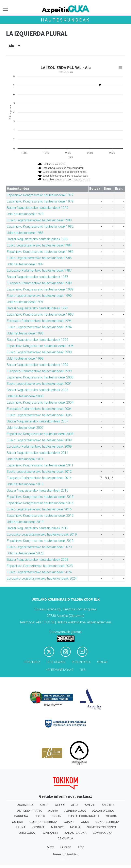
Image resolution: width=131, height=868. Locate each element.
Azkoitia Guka (103, 811)
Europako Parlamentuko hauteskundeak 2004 (39, 409)
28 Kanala (65, 838)
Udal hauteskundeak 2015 (25, 484)
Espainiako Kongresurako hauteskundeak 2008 (40, 434)
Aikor (44, 805)
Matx (50, 847)
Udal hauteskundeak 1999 (25, 358)
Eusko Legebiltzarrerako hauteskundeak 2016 (39, 509)
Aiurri (60, 805)
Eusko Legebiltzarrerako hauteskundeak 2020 (39, 547)
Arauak (102, 662)
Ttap (81, 847)
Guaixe (69, 822)
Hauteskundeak (65, 20)
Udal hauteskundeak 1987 (25, 264)
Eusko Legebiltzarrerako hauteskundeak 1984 (39, 245)
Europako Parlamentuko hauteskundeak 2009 (39, 446)
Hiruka (20, 827)
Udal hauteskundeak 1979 (25, 214)
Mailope (57, 827)
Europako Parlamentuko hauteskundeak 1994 (39, 321)
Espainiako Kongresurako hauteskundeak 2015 (40, 497)
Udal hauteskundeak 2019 (25, 522)
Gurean (66, 847)
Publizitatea (81, 662)
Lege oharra (56, 662)
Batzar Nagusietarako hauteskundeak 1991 (38, 308)
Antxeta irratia (29, 811)
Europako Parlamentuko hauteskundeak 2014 (39, 478)
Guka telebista (107, 822)
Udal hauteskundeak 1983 (25, 233)
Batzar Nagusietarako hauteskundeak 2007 (38, 421)
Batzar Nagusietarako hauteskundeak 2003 (38, 390)
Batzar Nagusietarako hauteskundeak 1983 (38, 239)
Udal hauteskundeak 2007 (25, 428)
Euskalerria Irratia (84, 816)
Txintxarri (50, 833)
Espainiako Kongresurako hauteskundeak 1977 (40, 195)
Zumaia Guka (103, 833)
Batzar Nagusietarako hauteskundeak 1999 (38, 365)
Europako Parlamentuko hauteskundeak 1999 (39, 371)
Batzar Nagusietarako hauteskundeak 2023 (38, 560)
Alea (75, 805)
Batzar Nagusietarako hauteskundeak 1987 (38, 277)
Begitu (40, 816)
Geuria (111, 816)
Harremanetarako (60, 670)
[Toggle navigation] (6, 9)
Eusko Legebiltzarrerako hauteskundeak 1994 (39, 327)
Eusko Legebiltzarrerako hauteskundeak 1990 (39, 296)
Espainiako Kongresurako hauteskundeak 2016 (40, 503)
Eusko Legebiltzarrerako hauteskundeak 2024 (39, 572)
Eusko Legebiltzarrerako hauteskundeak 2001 (39, 384)
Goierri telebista (43, 822)
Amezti (90, 805)
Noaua (75, 827)
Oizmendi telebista (102, 827)
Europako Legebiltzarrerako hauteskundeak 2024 (42, 578)
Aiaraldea (25, 805)
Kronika (38, 827)
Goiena (17, 822)
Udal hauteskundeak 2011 (25, 459)
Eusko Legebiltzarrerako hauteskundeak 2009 (39, 440)
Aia (15, 46)
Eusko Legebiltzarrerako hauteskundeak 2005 (39, 415)
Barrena (21, 816)
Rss (83, 670)
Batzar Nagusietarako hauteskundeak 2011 (38, 453)
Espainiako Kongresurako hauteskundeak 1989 (40, 289)
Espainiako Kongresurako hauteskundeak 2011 (40, 465)
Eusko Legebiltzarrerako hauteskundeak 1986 (39, 258)
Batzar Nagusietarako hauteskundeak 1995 (38, 340)
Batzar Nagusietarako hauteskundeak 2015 (38, 490)
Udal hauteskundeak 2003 (25, 396)
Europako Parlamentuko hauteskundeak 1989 (39, 283)
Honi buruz (32, 662)
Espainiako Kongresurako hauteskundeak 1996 (40, 346)
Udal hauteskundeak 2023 (25, 553)
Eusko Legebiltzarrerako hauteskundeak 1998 (39, 352)
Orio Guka (27, 833)
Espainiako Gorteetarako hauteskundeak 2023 (40, 566)
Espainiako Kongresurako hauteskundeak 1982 (40, 227)
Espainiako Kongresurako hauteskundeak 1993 (40, 315)
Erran (56, 816)
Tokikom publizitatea (65, 854)
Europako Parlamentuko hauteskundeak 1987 (39, 271)
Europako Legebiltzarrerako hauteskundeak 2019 (42, 534)
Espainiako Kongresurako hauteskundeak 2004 (40, 402)
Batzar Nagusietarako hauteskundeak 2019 (38, 528)
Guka (85, 822)
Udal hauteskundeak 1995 (25, 333)
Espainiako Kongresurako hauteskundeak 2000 (40, 377)
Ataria (53, 811)
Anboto (108, 805)
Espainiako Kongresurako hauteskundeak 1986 (40, 252)
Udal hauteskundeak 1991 (25, 302)
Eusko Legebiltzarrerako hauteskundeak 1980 (39, 220)
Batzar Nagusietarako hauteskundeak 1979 (38, 208)
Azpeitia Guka (75, 811)
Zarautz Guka (76, 833)
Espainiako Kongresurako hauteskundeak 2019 (40, 516)
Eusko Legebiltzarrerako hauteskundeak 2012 (39, 472)
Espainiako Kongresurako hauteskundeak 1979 (40, 201)
